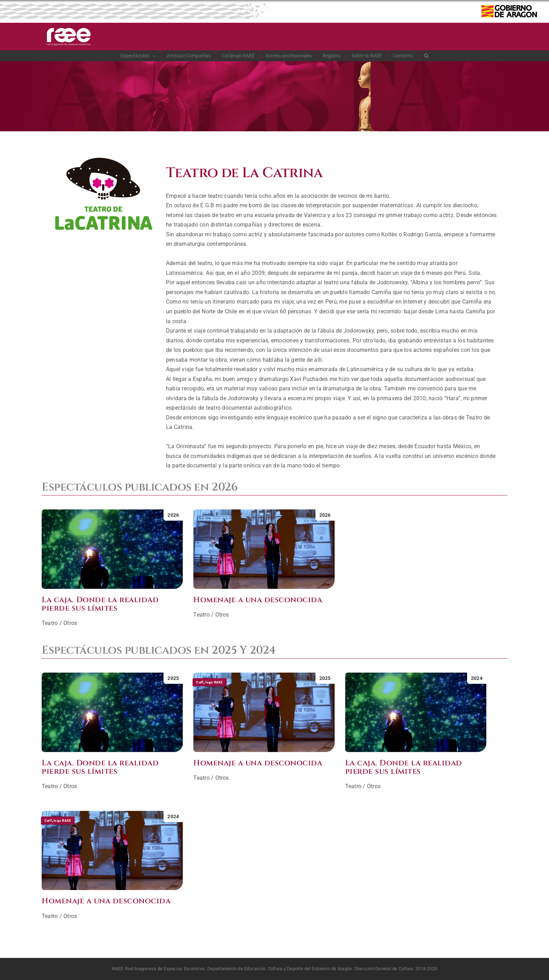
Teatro (50, 623)
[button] (426, 56)
